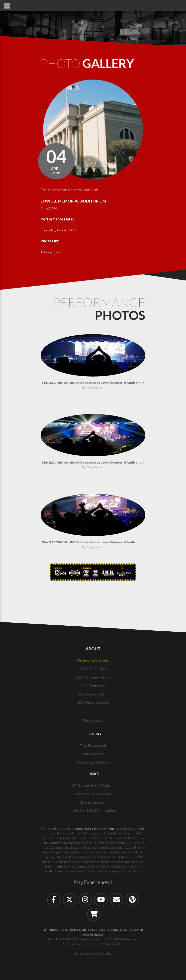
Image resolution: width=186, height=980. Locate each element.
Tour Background (93, 746)
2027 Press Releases (93, 703)
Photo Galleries (93, 754)
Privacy (91, 954)
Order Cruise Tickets (93, 661)
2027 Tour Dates (93, 669)
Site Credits (105, 954)
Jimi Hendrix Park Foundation (93, 811)
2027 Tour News (93, 686)
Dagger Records (93, 803)
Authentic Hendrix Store (93, 794)
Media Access (93, 721)
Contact (79, 954)
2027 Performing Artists (93, 678)
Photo (91, 64)
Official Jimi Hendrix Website (93, 786)
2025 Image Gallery (93, 695)
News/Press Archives (93, 763)
